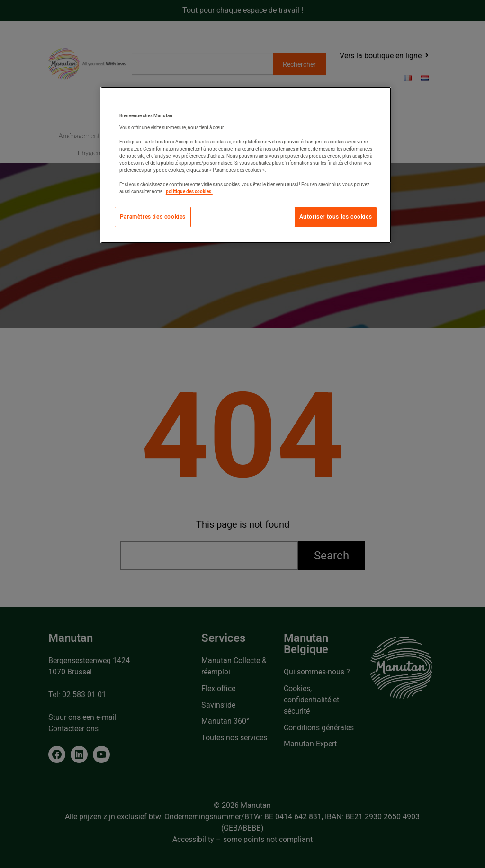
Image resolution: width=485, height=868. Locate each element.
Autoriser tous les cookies (336, 217)
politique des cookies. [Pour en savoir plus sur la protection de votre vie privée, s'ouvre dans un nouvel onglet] (189, 191)
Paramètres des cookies (153, 217)
